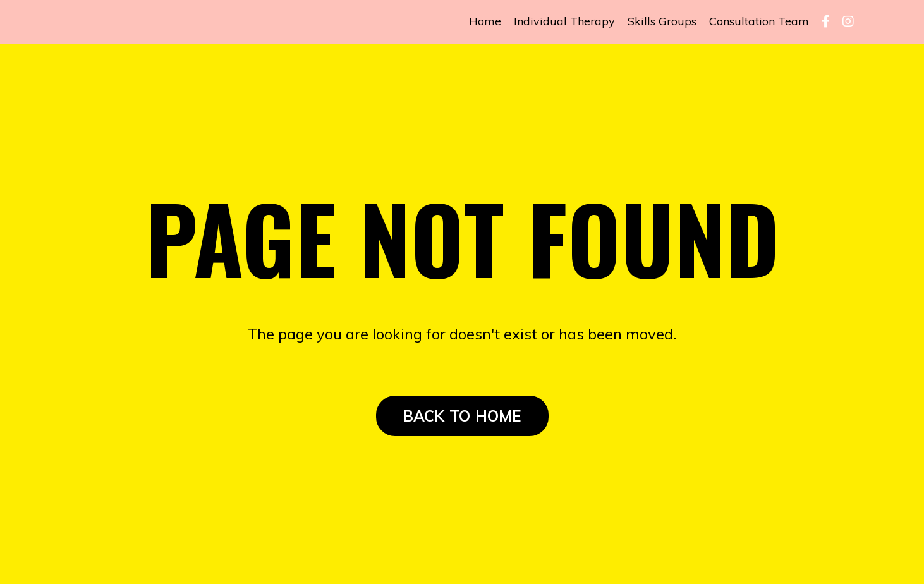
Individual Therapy (564, 21)
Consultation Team (759, 21)
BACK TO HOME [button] (462, 416)
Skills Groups (662, 21)
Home (485, 21)
